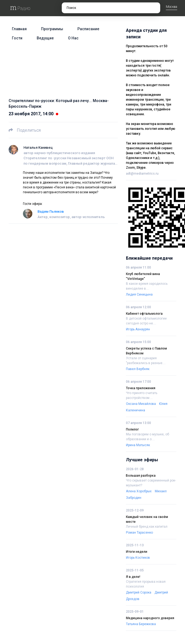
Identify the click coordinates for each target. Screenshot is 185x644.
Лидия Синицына (139, 294)
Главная (19, 29)
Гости (17, 38)
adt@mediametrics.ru (142, 174)
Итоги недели (137, 552)
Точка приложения (141, 388)
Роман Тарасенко (139, 533)
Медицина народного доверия (150, 618)
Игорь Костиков (138, 558)
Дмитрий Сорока (139, 592)
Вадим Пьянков (51, 211)
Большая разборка (141, 476)
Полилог (132, 429)
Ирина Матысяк (138, 445)
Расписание (88, 29)
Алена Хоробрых (139, 491)
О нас (73, 38)
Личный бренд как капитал (147, 527)
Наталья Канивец (38, 148)
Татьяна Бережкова (141, 624)
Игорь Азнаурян (138, 329)
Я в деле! (133, 577)
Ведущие (45, 38)
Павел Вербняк (138, 369)
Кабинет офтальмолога (144, 314)
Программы (52, 29)
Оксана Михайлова (141, 404)
